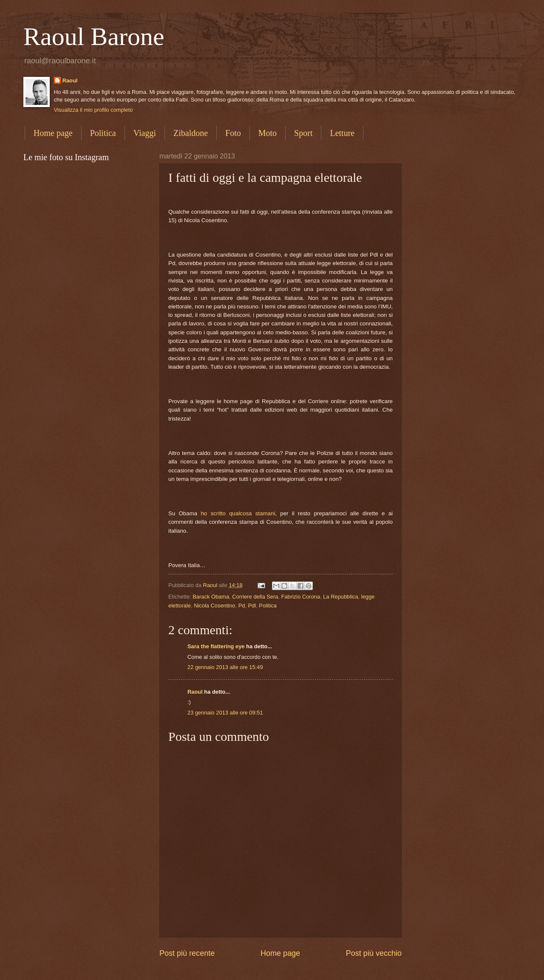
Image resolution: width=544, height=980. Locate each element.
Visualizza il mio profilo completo (93, 110)
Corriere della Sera (255, 597)
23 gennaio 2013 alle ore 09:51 (225, 713)
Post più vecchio (374, 953)
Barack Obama (211, 597)
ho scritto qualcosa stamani (238, 513)
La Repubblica (340, 597)
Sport (303, 133)
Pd (242, 606)
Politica (103, 133)
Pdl (252, 606)
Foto (233, 133)
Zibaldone (191, 133)
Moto (268, 133)
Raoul (70, 80)
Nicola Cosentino (214, 606)
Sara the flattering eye (216, 646)
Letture (342, 133)
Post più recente (187, 953)
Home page (53, 133)
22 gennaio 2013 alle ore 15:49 (225, 667)
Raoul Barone (94, 37)
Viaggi (145, 133)
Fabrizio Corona (301, 597)
